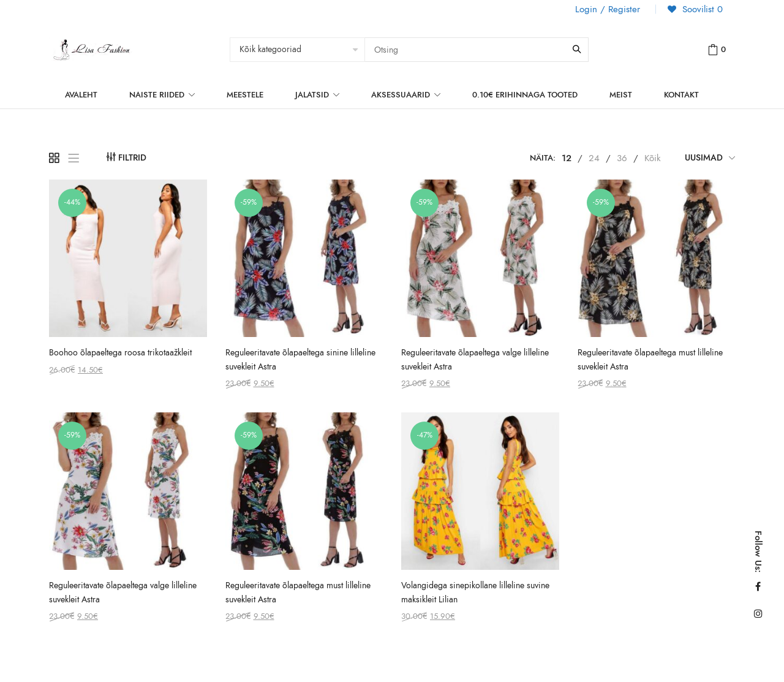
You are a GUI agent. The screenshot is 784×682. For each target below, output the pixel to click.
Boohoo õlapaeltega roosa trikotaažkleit (120, 353)
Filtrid (132, 158)
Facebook (758, 586)
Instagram (758, 613)
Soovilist (701, 9)
